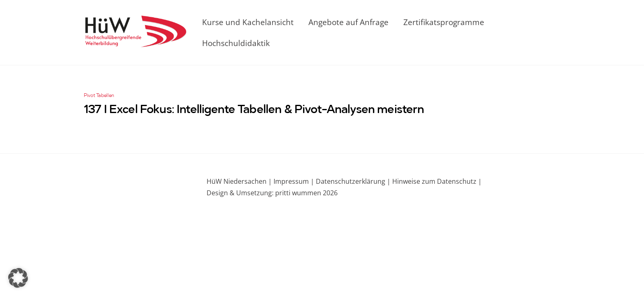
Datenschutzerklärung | (352, 181)
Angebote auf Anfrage (348, 22)
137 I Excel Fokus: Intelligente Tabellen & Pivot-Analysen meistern (254, 110)
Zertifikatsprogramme (444, 22)
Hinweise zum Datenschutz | (436, 181)
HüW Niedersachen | (240, 181)
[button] (18, 278)
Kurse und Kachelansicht (248, 22)
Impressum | (294, 181)
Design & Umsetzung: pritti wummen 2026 (272, 193)
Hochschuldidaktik (236, 43)
